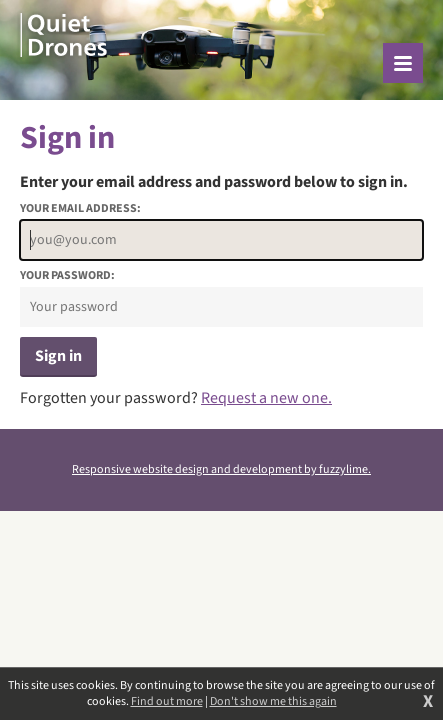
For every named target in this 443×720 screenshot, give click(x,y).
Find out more (167, 702)
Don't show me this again (273, 702)
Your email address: (80, 209)
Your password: (67, 276)
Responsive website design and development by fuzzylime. (221, 469)
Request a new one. (266, 398)
